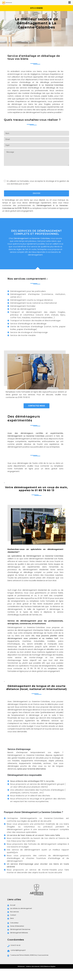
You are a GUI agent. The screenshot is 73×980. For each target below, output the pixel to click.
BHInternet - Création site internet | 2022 (31, 966)
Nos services (13, 912)
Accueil (11, 905)
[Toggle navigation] (69, 3)
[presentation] (21, 172)
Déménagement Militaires (18, 933)
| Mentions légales (49, 966)
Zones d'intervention (16, 926)
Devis (11, 918)
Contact (12, 915)
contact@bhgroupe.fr (17, 951)
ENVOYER (37, 193)
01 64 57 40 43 (14, 946)
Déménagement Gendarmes (19, 929)
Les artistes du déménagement (20, 909)
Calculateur (13, 923)
